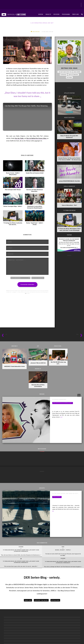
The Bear (57, 585)
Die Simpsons (27, 567)
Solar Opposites (27, 591)
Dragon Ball (27, 570)
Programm (66, 14)
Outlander (73, 579)
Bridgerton (57, 567)
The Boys (73, 594)
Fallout (73, 573)
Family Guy (27, 573)
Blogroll (27, 631)
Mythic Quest (42, 579)
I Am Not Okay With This (65, 79)
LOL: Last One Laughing (42, 576)
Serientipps (12, 564)
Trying (42, 597)
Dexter (57, 570)
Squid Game (57, 582)
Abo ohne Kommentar (38, 285)
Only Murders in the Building (57, 576)
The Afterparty (42, 588)
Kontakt (48, 631)
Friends (42, 570)
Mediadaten (18, 631)
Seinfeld (42, 582)
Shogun (57, 579)
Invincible (27, 579)
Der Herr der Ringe (73, 570)
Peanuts (27, 585)
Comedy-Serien (42, 561)
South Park (27, 594)
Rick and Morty (27, 588)
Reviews (57, 14)
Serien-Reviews (12, 570)
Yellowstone (57, 597)
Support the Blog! (41, 546)
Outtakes (69, 84)
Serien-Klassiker (11, 594)
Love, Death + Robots (27, 582)
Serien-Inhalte (11, 561)
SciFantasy (64, 81)
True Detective (57, 594)
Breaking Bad (57, 564)
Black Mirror (73, 567)
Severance (73, 582)
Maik (75, 75)
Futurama (27, 576)
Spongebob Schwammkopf (27, 597)
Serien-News (11, 567)
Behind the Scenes (12, 591)
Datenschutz (58, 631)
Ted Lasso (42, 585)
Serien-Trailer (11, 573)
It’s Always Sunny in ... (42, 573)
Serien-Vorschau (11, 576)
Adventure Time (27, 564)
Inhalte (48, 14)
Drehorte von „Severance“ (60, 459)
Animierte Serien (27, 561)
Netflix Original (73, 81)
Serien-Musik (11, 597)
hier (26, 300)
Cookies (68, 631)
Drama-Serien (57, 561)
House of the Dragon (73, 576)
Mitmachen (55, 546)
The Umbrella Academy (73, 597)
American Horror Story (73, 564)
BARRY (42, 564)
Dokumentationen (11, 585)
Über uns (76, 14)
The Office (42, 594)
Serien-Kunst (11, 582)
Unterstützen (38, 631)
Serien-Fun (11, 579)
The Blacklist (57, 588)
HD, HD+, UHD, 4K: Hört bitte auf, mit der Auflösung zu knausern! (66, 382)
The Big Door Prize (42, 591)
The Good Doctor (57, 591)
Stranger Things (73, 591)
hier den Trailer (19, 145)
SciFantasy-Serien (73, 561)
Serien (41, 14)
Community (42, 567)
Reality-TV (12, 588)
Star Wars (73, 588)
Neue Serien (77, 79)
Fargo (57, 573)
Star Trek (73, 585)
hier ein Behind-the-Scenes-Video (37, 145)
